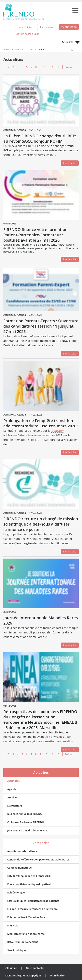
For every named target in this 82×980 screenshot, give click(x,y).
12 (58, 67)
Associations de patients (22, 851)
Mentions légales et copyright (23, 975)
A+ (77, 50)
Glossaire (11, 968)
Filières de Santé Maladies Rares (27, 917)
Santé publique (16, 950)
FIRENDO (13, 925)
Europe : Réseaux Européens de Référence (32, 909)
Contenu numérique (19, 868)
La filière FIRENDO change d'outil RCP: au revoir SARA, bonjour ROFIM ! (40, 139)
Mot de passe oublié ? (28, 34)
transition (58, 431)
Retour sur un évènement (23, 942)
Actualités (27, 49)
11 (52, 67)
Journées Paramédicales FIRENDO (28, 830)
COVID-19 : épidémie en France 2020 (29, 876)
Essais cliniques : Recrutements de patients (33, 901)
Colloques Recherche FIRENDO (26, 822)
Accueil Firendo (12, 49)
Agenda (12, 789)
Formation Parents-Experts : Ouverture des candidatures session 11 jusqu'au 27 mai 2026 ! (41, 326)
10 (46, 67)
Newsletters (15, 806)
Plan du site (57, 975)
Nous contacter (35, 968)
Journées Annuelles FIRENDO (25, 814)
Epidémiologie (16, 892)
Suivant (70, 67)
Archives (13, 797)
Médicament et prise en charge (26, 934)
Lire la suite (70, 163)
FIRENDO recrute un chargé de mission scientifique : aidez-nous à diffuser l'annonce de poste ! (41, 524)
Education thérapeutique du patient (29, 884)
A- (72, 50)
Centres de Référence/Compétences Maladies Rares (38, 859)
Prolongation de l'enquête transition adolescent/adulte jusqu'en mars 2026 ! (41, 423)
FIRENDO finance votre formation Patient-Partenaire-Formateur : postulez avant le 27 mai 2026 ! (35, 235)
